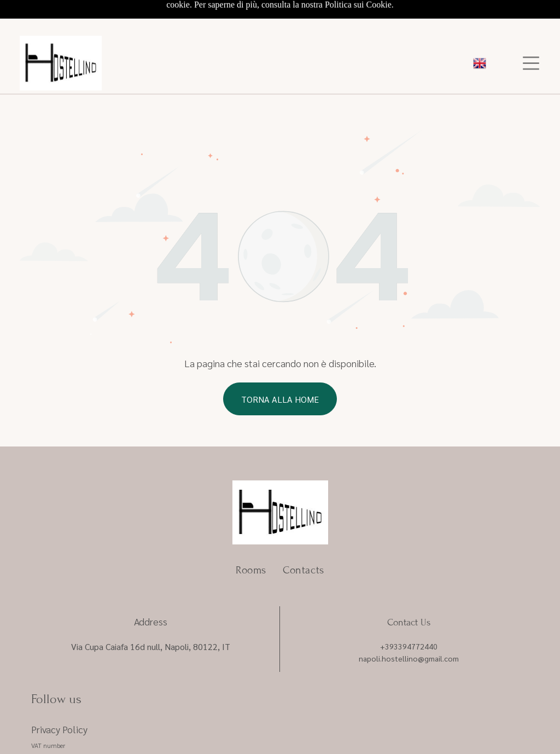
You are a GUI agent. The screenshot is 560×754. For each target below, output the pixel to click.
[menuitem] (251, 533)
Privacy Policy (59, 692)
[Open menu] (531, 31)
